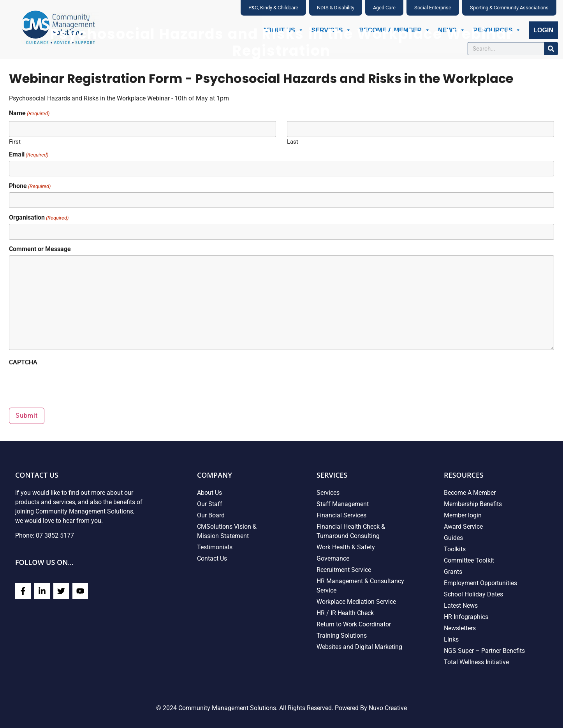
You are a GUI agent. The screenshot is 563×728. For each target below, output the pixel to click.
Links (451, 639)
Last (293, 142)
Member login (463, 515)
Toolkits (455, 549)
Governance (333, 558)
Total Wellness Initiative (476, 662)
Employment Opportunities (480, 583)
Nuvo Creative (388, 708)
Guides (453, 538)
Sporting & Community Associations (509, 8)
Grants (453, 572)
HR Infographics (466, 617)
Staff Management (343, 504)
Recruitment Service (344, 570)
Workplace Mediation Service (356, 602)
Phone (30, 186)
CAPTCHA (23, 362)
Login (543, 30)
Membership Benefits (473, 504)
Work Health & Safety (346, 547)
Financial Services (341, 515)
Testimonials (215, 547)
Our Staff (210, 504)
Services (328, 493)
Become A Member (470, 493)
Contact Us (212, 558)
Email (29, 154)
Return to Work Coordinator (354, 624)
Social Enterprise (433, 8)
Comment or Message (40, 249)
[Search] (551, 49)
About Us (209, 493)
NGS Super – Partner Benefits (484, 651)
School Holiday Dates (473, 594)
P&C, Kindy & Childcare (273, 8)
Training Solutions (342, 636)
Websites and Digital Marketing (359, 647)
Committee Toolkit (469, 560)
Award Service (463, 527)
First (15, 142)
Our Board (211, 515)
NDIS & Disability (336, 8)
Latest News (461, 606)
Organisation (39, 218)
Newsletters (460, 628)
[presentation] (68, 384)
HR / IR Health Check (345, 613)
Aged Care (384, 8)
